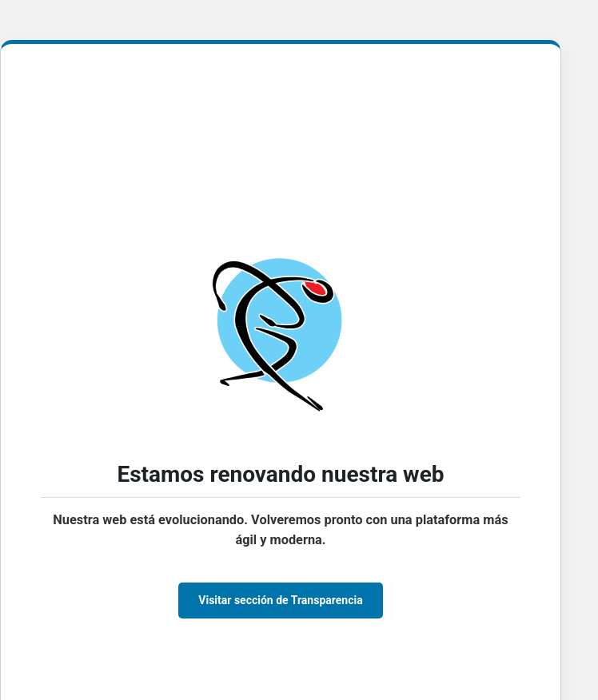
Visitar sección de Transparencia (280, 600)
